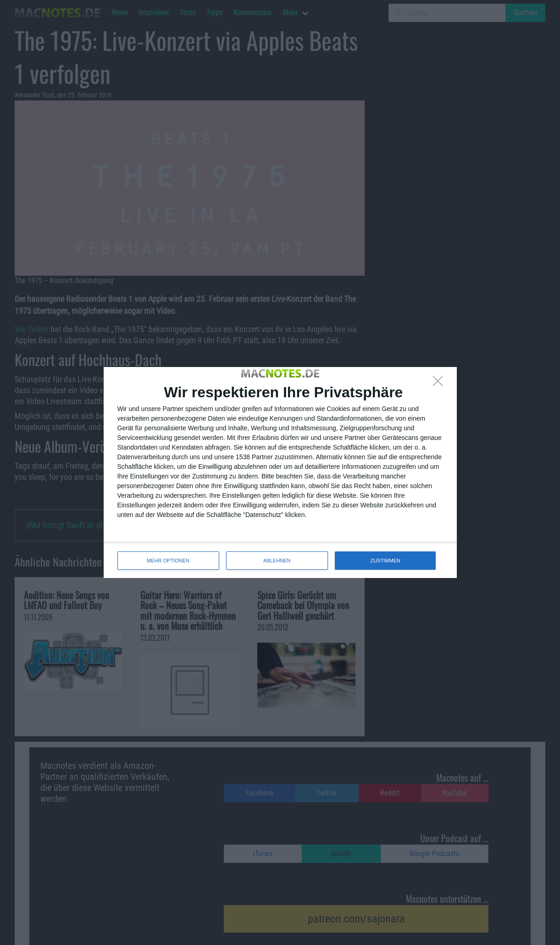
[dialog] (280, 472)
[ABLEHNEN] (440, 384)
